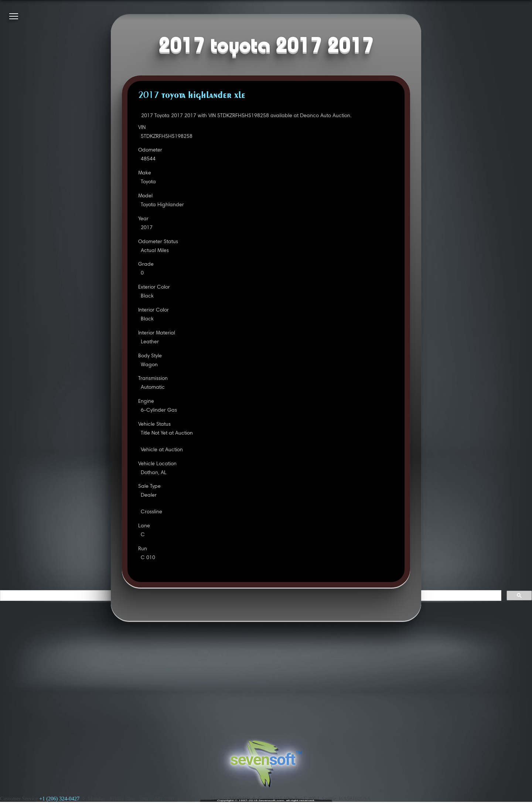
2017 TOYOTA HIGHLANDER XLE (192, 96)
